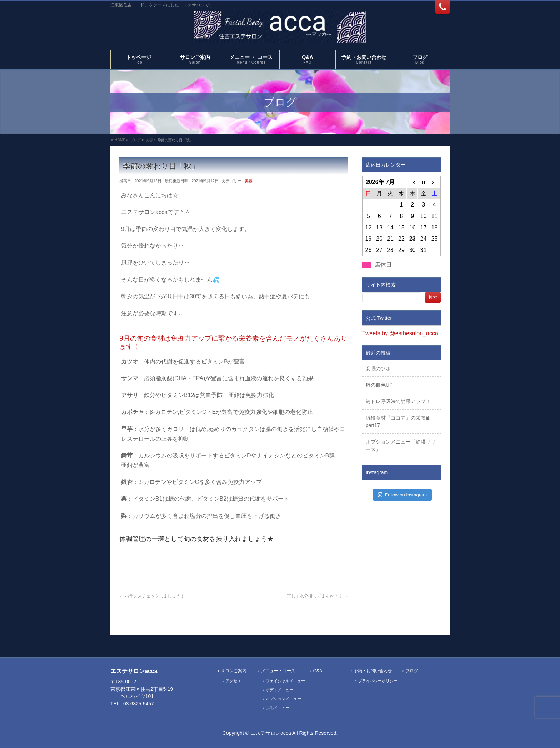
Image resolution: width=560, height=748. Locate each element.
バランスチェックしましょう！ (152, 596)
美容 (249, 181)
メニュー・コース (278, 671)
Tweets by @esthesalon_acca (400, 333)
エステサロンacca (271, 733)
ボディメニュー (279, 690)
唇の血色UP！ (382, 385)
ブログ (412, 671)
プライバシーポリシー (378, 681)
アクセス (233, 681)
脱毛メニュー (277, 708)
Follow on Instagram (402, 495)
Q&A (318, 671)
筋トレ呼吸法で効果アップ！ (398, 401)
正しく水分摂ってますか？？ (317, 596)
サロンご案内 (234, 671)
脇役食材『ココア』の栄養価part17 (398, 422)
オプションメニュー (283, 699)
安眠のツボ (378, 368)
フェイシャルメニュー (285, 681)
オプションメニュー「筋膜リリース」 (401, 445)
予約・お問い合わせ (373, 671)
